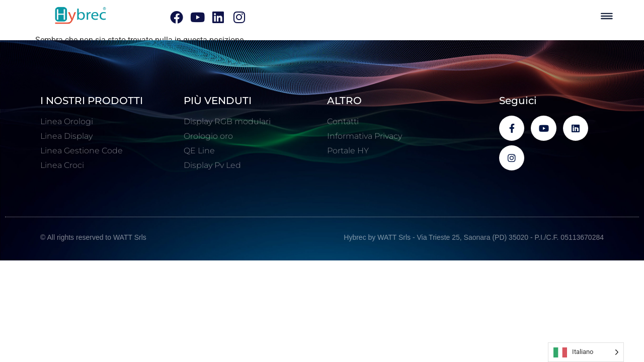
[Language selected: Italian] (586, 352)
